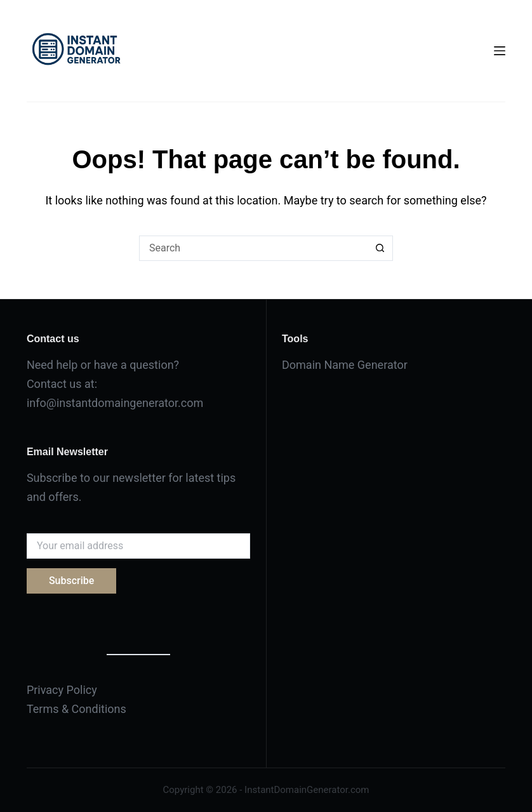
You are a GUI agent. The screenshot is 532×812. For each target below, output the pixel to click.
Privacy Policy (62, 690)
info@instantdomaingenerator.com (115, 403)
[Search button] (380, 248)
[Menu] (500, 51)
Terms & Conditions (76, 709)
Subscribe (71, 581)
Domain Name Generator (345, 365)
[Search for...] (253, 248)
